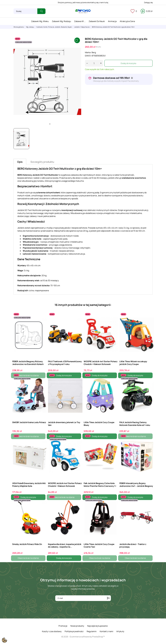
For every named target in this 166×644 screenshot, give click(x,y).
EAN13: (88, 56)
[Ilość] (94, 63)
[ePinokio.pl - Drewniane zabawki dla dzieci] (83, 11)
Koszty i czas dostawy (52, 631)
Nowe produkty (77, 626)
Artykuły (120, 631)
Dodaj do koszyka (128, 63)
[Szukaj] (25, 11)
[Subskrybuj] (108, 598)
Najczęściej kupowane (97, 626)
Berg (94, 52)
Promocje (63, 626)
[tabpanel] (47, 81)
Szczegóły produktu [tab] (42, 162)
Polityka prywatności (74, 631)
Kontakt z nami (106, 631)
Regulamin (92, 631)
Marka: (88, 52)
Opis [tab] (20, 162)
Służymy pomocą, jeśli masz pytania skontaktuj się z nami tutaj (83, 2)
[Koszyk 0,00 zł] (147, 11)
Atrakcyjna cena (127, 21)
